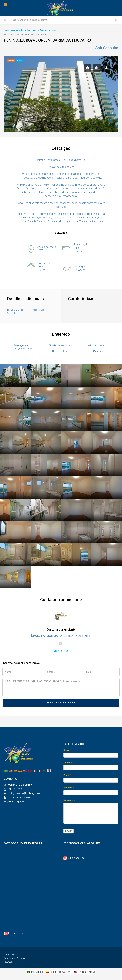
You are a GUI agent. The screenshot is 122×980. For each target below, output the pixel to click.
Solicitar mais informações (61, 703)
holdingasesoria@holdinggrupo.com (25, 793)
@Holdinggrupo (15, 802)
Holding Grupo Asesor (18, 797)
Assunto (69, 788)
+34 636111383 (15, 789)
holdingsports (16, 933)
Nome (67, 750)
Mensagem (70, 800)
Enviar (68, 831)
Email (67, 775)
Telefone (69, 763)
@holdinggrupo (76, 858)
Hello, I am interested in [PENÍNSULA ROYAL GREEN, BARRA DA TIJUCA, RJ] (61, 687)
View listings (61, 651)
